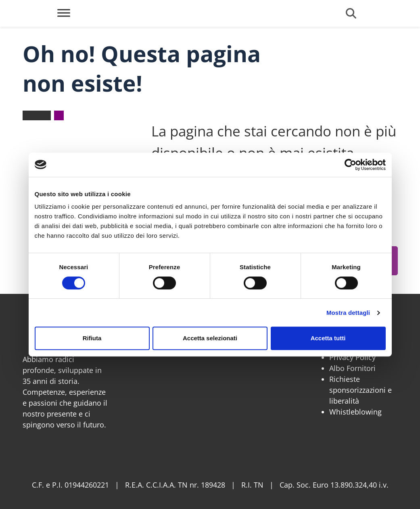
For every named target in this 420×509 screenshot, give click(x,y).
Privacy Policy (352, 357)
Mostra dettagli (348, 313)
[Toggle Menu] (64, 13)
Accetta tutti (328, 338)
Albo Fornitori (352, 368)
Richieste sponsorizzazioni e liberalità (360, 390)
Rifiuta (92, 338)
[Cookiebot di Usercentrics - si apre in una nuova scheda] (350, 165)
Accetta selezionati (210, 338)
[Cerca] (351, 13)
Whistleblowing (355, 412)
